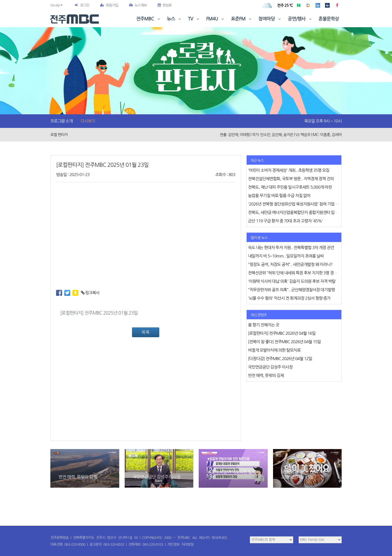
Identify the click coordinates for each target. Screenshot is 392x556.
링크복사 (90, 293)
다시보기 (88, 121)
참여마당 (270, 19)
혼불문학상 (329, 19)
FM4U (215, 19)
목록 (146, 332)
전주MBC (148, 19)
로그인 (85, 5)
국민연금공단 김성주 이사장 (157, 477)
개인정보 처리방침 (180, 544)
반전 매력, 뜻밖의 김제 (78, 477)
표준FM (242, 19)
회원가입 (109, 5)
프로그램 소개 (62, 121)
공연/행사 (300, 19)
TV (194, 19)
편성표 (165, 5)
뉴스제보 (138, 5)
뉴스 (174, 19)
